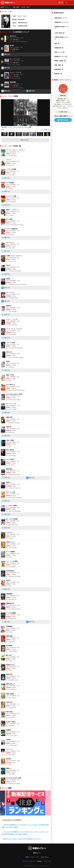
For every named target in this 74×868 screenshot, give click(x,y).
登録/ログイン (69, 3)
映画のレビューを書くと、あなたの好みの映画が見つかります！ (22, 839)
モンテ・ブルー (24, 127)
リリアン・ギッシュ (13, 127)
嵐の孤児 (4, 127)
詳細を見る (63, 96)
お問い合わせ (63, 112)
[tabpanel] (25, 803)
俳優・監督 (16, 7)
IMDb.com (47, 130)
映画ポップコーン (5, 7)
